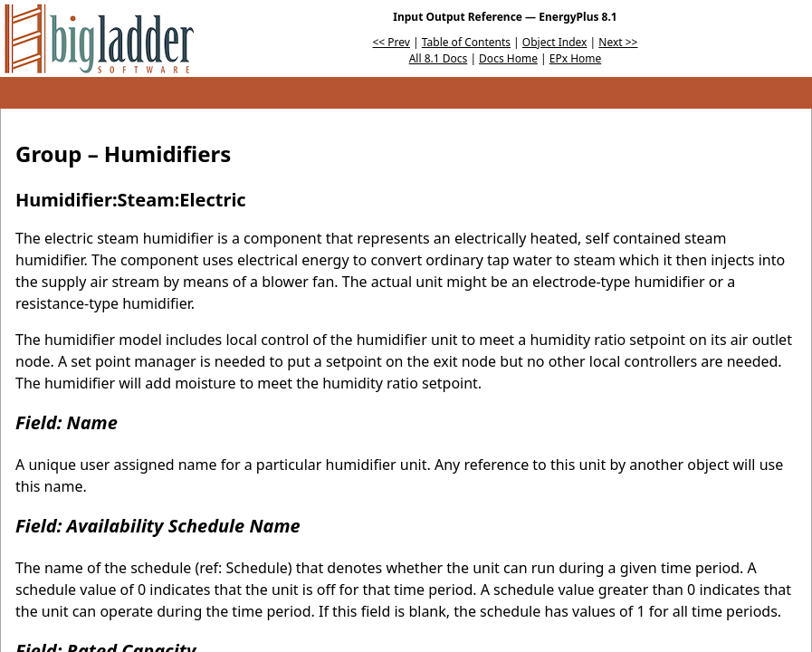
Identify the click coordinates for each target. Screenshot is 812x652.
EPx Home (576, 58)
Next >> (618, 42)
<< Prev (392, 42)
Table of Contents (466, 42)
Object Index (555, 42)
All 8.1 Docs (439, 58)
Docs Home (508, 58)
